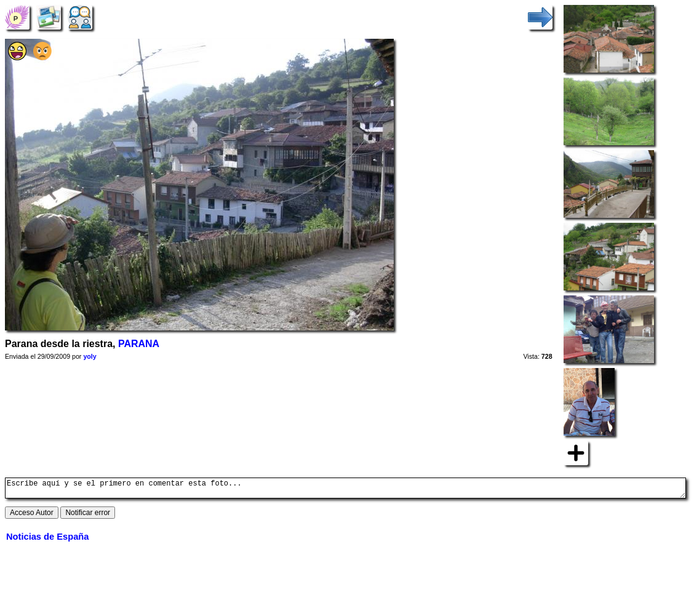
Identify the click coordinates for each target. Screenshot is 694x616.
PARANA (139, 344)
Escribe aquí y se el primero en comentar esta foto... (345, 490)
